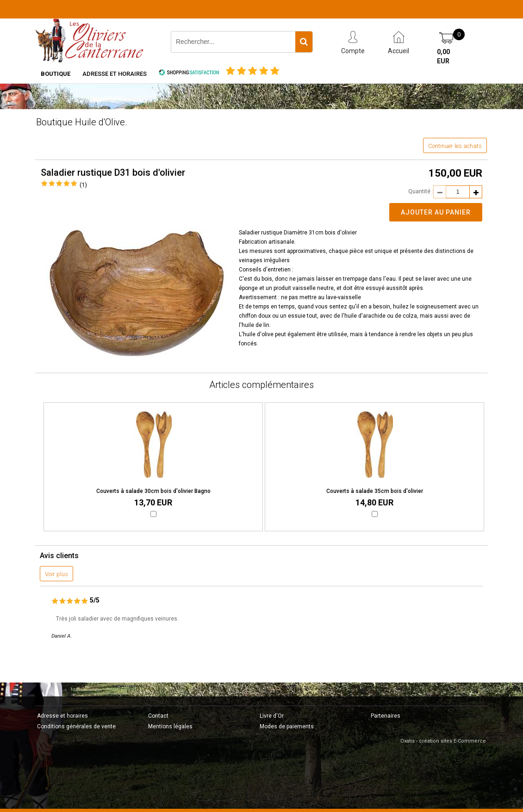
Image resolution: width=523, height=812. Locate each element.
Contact (158, 716)
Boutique (56, 74)
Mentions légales (170, 726)
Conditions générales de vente (76, 726)
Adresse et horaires (115, 74)
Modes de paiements (287, 726)
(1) (83, 185)
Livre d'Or (272, 716)
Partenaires (386, 716)
